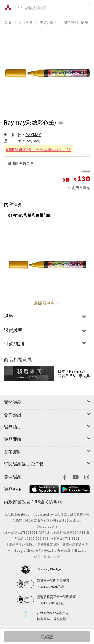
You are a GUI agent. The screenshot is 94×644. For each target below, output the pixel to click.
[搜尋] (53, 8)
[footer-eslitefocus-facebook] (65, 476)
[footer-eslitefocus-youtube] (76, 476)
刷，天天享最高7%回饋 (38, 149)
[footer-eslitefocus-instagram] (87, 476)
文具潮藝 (25, 22)
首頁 (8, 22)
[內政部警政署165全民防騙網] (33, 502)
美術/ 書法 (48, 22)
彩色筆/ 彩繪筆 (76, 22)
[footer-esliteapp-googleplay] (75, 489)
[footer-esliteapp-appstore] (44, 489)
